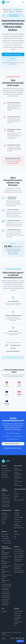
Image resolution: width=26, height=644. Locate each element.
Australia (4, 523)
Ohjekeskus (4, 611)
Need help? (20, 641)
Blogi (15, 536)
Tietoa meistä (17, 534)
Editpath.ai (9, 635)
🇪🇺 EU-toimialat (5, 539)
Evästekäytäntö (18, 616)
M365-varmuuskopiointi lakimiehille (6, 562)
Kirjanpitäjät (17, 513)
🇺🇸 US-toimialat (5, 536)
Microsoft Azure (5, 477)
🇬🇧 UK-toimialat (5, 534)
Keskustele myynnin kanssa (13, 448)
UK (11, 638)
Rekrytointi (17, 520)
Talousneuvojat (18, 522)
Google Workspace (6, 471)
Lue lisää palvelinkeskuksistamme (13, 357)
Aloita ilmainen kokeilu (13, 444)
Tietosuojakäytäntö (19, 611)
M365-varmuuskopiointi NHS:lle (6, 571)
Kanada (3, 521)
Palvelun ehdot (18, 614)
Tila (15, 539)
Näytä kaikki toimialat (19, 528)
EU (14, 638)
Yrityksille (16, 496)
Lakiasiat (17, 609)
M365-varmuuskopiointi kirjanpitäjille (6, 553)
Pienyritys (16, 494)
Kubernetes (4, 473)
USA (17, 638)
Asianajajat (17, 515)
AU (23, 638)
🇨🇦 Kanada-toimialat (6, 541)
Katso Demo (13, 59)
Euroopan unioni (5, 517)
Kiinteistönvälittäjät (18, 517)
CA (20, 638)
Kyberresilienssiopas (19, 553)
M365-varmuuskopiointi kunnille (6, 580)
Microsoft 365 (5, 468)
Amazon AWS (5, 475)
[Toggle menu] (23, 2)
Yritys (15, 492)
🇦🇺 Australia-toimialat (6, 543)
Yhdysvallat (4, 519)
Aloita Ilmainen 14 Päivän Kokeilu (13, 54)
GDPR (15, 625)
